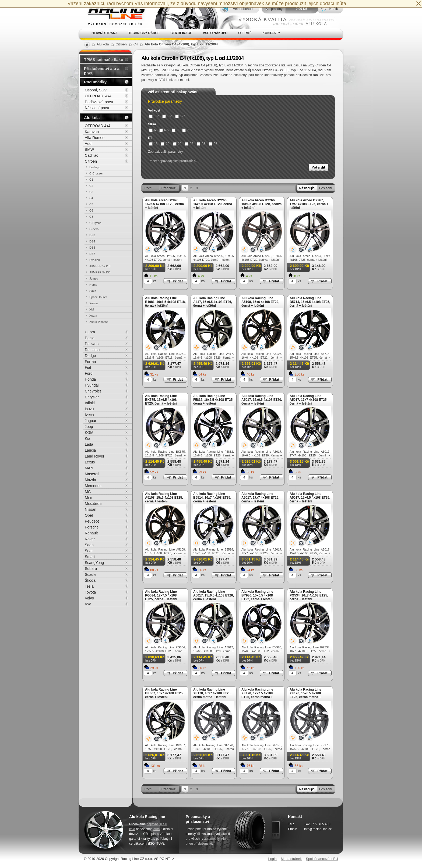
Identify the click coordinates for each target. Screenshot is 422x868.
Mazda (90, 480)
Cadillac (92, 155)
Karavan (92, 132)
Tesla (89, 586)
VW (88, 604)
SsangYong (94, 563)
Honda (90, 379)
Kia (87, 438)
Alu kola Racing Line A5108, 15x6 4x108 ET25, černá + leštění (164, 498)
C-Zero (94, 229)
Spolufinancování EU (322, 859)
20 (165, 144)
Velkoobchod (243, 9)
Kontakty (271, 33)
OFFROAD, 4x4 (98, 96)
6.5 (164, 130)
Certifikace (181, 33)
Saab (89, 545)
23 (189, 144)
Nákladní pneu (97, 108)
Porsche (92, 527)
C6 (91, 210)
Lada (89, 444)
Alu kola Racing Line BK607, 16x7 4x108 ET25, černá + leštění (164, 693)
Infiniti (90, 403)
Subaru (91, 569)
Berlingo (95, 167)
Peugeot (92, 521)
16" (167, 116)
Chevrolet (93, 391)
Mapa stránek (291, 859)
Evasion (95, 260)
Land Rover (94, 456)
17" (180, 116)
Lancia (90, 450)
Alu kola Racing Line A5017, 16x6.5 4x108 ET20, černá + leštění (262, 400)
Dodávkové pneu (99, 102)
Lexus (90, 462)
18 (153, 144)
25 (201, 144)
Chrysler (92, 397)
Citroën (91, 161)
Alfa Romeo (95, 138)
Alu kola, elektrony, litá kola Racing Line (113, 14)
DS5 (92, 248)
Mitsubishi (93, 503)
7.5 (187, 130)
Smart (90, 557)
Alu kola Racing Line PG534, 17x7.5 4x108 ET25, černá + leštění (161, 595)
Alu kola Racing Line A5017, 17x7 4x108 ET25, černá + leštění (309, 400)
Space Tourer (98, 297)
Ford (89, 373)
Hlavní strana (105, 33)
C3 (91, 192)
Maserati (92, 474)
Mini (88, 498)
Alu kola (92, 118)
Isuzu (89, 409)
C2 (91, 186)
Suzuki (90, 574)
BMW (89, 149)
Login (272, 859)
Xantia (94, 303)
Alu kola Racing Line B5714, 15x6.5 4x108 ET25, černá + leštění (310, 302)
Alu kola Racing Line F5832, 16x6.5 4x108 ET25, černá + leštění (213, 400)
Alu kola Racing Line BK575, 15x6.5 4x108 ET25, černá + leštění (161, 400)
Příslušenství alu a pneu (102, 71)
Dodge (90, 356)
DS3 (92, 235)
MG (88, 492)
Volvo (89, 598)
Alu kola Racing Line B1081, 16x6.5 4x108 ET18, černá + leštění (165, 302)
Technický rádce (144, 33)
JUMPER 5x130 (100, 272)
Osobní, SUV (96, 90)
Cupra (90, 332)
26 (213, 144)
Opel (89, 515)
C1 (91, 180)
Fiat (88, 367)
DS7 (92, 254)
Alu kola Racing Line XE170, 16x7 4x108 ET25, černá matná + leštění (212, 693)
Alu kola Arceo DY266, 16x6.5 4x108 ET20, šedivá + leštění (261, 204)
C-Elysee (95, 223)
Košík (333, 9)
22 (177, 144)
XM (92, 309)
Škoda (90, 580)
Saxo (93, 291)
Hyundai (92, 385)
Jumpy (94, 278)
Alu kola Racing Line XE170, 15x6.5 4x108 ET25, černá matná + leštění (305, 695)
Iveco (89, 415)
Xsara (93, 316)
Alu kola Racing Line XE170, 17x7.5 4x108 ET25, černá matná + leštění (257, 695)
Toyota (90, 592)
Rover (90, 539)
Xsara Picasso (99, 322)
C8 (91, 217)
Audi (89, 144)
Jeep (89, 427)
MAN (89, 468)
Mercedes (93, 486)
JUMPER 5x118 (100, 266)
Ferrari (90, 362)
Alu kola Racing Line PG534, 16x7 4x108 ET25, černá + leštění (309, 595)
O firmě (245, 33)
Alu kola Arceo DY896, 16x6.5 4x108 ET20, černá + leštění (164, 204)
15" (154, 116)
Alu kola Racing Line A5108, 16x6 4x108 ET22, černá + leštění (260, 302)
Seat (89, 551)
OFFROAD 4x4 (98, 126)
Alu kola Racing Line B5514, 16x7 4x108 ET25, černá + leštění (212, 498)
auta (157, 829)
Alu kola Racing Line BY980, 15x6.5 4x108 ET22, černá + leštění (257, 595)
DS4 (92, 241)
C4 (91, 198)
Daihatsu (92, 350)
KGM (89, 433)
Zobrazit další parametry (165, 152)
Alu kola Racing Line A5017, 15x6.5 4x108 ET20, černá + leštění (214, 595)
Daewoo (92, 344)
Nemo (93, 285)
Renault (91, 533)
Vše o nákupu (215, 33)
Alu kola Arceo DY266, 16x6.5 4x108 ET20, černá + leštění (213, 204)
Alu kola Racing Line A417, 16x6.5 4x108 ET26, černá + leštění (213, 302)
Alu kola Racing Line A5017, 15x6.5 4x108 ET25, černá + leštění (310, 498)
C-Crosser (96, 173)
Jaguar (91, 421)
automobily (212, 839)
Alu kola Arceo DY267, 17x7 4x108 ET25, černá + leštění (309, 204)
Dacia (90, 338)
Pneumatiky (95, 82)
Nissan (91, 509)
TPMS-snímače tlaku (104, 60)
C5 (91, 204)
